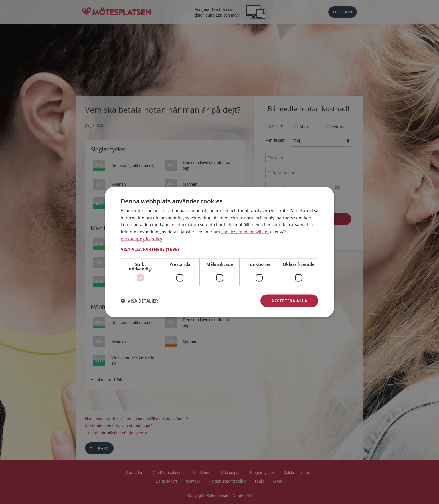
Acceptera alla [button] (289, 300)
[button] (219, 249)
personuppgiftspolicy (142, 238)
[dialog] (219, 252)
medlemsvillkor (254, 232)
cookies (229, 232)
